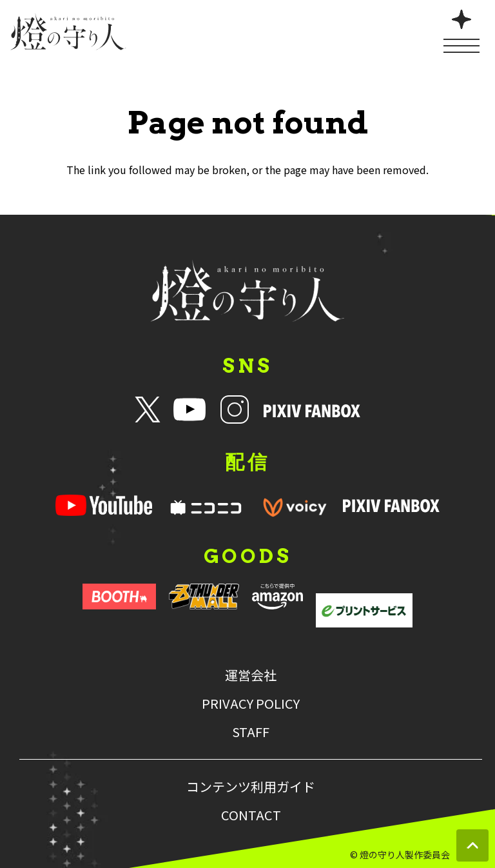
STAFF (251, 732)
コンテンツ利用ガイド (251, 787)
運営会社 (251, 675)
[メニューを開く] (461, 30)
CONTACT (251, 815)
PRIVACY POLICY (251, 704)
